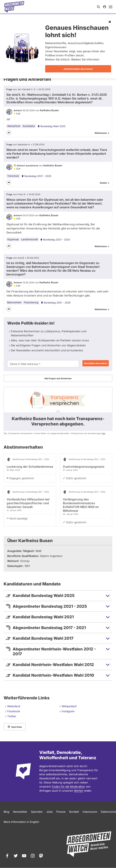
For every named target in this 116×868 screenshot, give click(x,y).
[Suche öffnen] (98, 7)
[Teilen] (9, 133)
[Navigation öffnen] (111, 7)
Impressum (90, 812)
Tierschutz (13, 176)
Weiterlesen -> (102, 133)
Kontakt (74, 812)
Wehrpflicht (14, 126)
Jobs (50, 812)
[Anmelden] (105, 7)
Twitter (12, 716)
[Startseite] (14, 7)
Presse (61, 812)
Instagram (68, 711)
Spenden (37, 812)
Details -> (105, 183)
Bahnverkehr (14, 302)
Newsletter (20, 812)
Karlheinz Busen (49, 110)
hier (103, 433)
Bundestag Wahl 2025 (52, 126)
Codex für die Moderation (68, 787)
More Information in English (21, 822)
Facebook (14, 711)
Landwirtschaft (29, 239)
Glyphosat (13, 239)
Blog (6, 812)
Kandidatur (29, 126)
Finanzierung (31, 302)
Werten (79, 791)
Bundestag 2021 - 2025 (36, 176)
